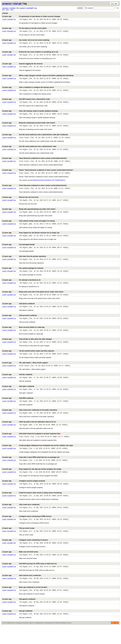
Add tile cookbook (17, 385)
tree (36, 8)
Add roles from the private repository (24, 263)
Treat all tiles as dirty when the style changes (27, 349)
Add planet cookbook (18, 312)
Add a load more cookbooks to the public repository (30, 422)
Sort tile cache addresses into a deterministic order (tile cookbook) (35, 138)
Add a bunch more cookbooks (22, 592)
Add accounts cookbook (20, 324)
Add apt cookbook (17, 629)
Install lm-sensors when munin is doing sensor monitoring (32, 507)
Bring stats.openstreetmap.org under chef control (29, 215)
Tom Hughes (24, 20)
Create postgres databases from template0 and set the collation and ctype (38, 458)
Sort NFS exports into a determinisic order (26, 102)
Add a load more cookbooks (21, 519)
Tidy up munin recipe (18, 543)
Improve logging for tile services (22, 65)
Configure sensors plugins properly (24, 495)
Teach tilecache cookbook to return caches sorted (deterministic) (34, 162)
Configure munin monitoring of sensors (25, 556)
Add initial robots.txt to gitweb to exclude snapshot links (31, 446)
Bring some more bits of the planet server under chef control (33, 300)
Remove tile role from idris (20, 203)
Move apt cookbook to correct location (25, 604)
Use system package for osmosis (23, 276)
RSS (117, 641)
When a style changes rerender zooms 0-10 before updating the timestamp (38, 77)
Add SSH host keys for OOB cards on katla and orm (29, 580)
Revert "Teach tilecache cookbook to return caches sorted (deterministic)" (38, 175)
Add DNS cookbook (18, 409)
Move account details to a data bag (23, 336)
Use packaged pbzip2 (18, 251)
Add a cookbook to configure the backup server (28, 89)
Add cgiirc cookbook (18, 397)
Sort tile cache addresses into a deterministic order (29, 150)
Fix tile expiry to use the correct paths (24, 29)
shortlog (13, 8)
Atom (113, 641)
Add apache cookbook (19, 616)
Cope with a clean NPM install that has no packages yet (31, 470)
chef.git (17, 4)
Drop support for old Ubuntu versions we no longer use (31, 239)
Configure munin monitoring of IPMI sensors (27, 531)
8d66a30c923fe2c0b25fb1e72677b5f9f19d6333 (49, 185)
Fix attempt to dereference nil (21, 288)
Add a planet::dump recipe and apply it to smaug (28, 227)
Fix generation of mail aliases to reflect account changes (31, 16)
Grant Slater (24, 141)
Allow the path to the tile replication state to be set (29, 434)
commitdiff (29, 8)
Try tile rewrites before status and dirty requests (28, 361)
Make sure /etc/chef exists (20, 568)
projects (7, 4)
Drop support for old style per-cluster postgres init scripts (32, 482)
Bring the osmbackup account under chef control (29, 126)
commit (22, 8)
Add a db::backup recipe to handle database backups (30, 114)
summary (5, 8)
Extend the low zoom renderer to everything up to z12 (30, 53)
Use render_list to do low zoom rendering (26, 41)
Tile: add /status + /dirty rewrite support (25, 373)
